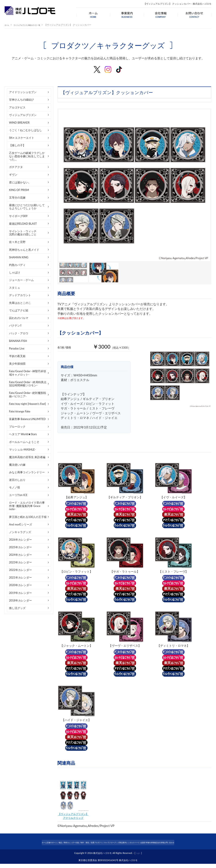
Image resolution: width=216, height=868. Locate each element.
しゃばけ (15, 272)
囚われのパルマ (19, 318)
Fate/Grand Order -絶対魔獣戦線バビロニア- (28, 395)
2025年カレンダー (20, 547)
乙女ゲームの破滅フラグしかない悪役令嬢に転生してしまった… (27, 156)
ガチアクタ (16, 167)
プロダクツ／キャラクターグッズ (113, 843)
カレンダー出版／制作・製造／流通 (73, 843)
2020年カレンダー (20, 585)
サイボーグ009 (18, 216)
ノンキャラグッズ (20, 532)
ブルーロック (17, 427)
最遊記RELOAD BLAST (23, 224)
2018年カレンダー (20, 600)
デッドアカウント (20, 295)
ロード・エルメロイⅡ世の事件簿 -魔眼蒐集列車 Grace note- (27, 506)
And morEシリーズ (21, 524)
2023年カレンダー (20, 562)
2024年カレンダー (20, 555)
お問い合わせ (108, 848)
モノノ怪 (15, 487)
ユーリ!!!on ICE (18, 495)
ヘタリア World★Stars (23, 434)
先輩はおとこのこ (20, 303)
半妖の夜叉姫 (17, 356)
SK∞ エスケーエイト (22, 138)
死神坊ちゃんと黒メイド (24, 250)
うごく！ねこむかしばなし (26, 130)
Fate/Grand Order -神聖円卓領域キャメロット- (28, 373)
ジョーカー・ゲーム (21, 280)
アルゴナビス (17, 107)
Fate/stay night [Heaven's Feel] (28, 404)
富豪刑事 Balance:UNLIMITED (27, 419)
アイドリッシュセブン (23, 92)
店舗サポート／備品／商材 (36, 843)
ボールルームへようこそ (24, 442)
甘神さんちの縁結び (21, 100)
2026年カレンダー (20, 540)
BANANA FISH (18, 341)
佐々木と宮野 (17, 242)
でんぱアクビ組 (19, 310)
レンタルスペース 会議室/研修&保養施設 (171, 843)
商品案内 (140, 843)
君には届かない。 (20, 182)
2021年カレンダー (20, 577)
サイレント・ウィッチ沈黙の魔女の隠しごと (23, 233)
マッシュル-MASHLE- (22, 449)
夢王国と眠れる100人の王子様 (28, 517)
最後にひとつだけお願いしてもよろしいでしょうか (27, 207)
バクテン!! (15, 325)
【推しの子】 (17, 145)
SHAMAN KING (19, 257)
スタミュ (15, 288)
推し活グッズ (17, 608)
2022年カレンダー (20, 570)
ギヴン (13, 175)
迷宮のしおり (17, 480)
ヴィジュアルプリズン (23, 115)
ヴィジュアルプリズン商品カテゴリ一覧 (37, 25)
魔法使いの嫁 (17, 465)
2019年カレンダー (20, 593)
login (138, 857)
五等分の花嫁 (17, 197)
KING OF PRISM (19, 190)
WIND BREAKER (19, 123)
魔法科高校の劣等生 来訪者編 (27, 457)
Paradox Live (17, 348)
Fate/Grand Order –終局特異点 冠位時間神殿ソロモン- (28, 384)
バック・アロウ (19, 333)
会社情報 (201, 843)
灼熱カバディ (17, 265)
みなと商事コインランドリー (27, 472)
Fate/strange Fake (20, 411)
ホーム (8, 25)
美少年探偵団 (17, 364)
